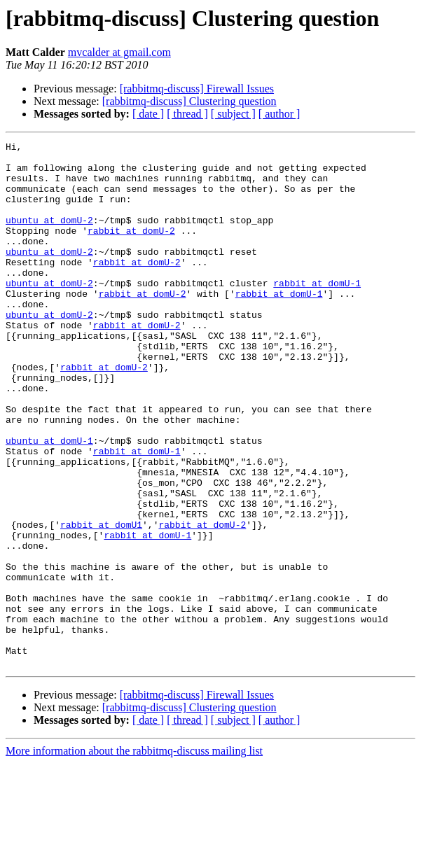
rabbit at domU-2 (131, 249)
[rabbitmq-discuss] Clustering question (189, 101)
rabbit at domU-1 (317, 312)
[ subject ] (233, 114)
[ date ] (148, 114)
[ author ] (279, 114)
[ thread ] (187, 114)
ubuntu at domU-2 (49, 237)
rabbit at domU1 (101, 602)
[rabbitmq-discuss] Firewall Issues (197, 89)
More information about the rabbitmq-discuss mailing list (134, 856)
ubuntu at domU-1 (49, 501)
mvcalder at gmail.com (119, 52)
